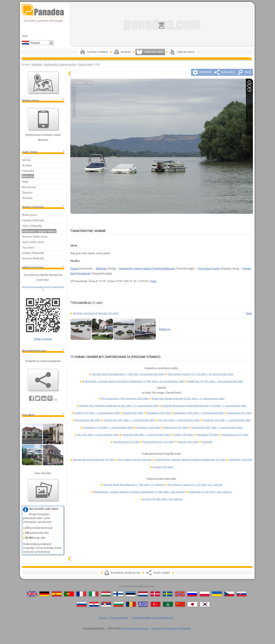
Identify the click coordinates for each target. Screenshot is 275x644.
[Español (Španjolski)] (57, 594)
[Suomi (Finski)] (118, 594)
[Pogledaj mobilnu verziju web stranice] (43, 119)
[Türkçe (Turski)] (156, 604)
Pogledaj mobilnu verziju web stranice (153, 618)
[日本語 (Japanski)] (192, 604)
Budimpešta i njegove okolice (60, 64)
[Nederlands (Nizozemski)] (143, 594)
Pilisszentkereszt (158, 442)
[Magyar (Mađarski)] (106, 594)
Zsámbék (207, 442)
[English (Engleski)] (32, 594)
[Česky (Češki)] (229, 594)
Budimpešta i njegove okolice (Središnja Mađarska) (147, 268)
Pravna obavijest (119, 618)
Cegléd (97, 413)
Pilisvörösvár (88, 420)
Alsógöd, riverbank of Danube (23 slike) (96, 313)
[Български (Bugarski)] (119, 604)
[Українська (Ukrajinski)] (217, 594)
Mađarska (37, 64)
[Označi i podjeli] (43, 380)
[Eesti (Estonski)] (131, 594)
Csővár (183, 435)
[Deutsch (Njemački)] (44, 594)
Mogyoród (157, 628)
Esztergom (108, 427)
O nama (103, 618)
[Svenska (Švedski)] (168, 594)
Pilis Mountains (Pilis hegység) (125, 398)
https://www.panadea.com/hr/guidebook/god (43, 288)
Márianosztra (235, 435)
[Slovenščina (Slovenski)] (82, 604)
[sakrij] (70, 73)
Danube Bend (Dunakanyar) (128, 374)
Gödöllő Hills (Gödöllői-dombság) (119, 406)
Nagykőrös (199, 413)
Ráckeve (133, 413)
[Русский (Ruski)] (192, 594)
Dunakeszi (159, 413)
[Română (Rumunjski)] (131, 604)
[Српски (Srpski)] (106, 604)
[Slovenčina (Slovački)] (242, 594)
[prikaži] (70, 559)
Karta (153, 281)
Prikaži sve (165, 329)
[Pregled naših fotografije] (43, 490)
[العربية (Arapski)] (168, 604)
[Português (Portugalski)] (69, 594)
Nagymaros (239, 413)
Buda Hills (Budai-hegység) (188, 398)
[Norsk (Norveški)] (180, 594)
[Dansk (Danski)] (155, 594)
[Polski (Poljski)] (205, 594)
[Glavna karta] (43, 83)
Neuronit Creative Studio (135, 628)
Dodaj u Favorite (43, 339)
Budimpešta (171, 628)
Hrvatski (35, 43)
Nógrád (188, 442)
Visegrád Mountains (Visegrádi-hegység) (204, 406)
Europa (74, 268)
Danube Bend (86, 64)
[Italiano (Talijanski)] (94, 594)
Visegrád (227, 420)
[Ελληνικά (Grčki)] (143, 604)
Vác (179, 420)
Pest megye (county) (209, 268)
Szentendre (129, 420)
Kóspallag (208, 435)
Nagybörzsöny (126, 442)
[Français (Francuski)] (81, 594)
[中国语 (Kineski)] (180, 604)
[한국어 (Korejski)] (205, 604)
